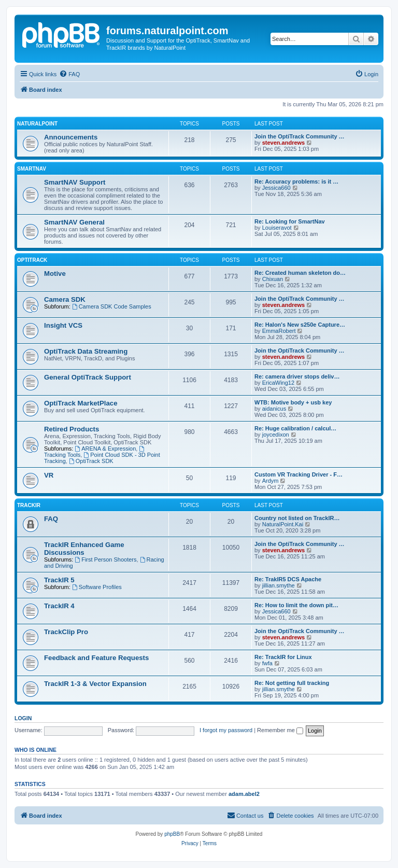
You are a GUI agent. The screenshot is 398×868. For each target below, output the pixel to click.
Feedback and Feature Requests (96, 658)
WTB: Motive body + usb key (293, 402)
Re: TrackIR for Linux (283, 657)
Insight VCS (63, 325)
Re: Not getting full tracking (292, 683)
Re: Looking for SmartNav (290, 221)
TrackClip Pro (66, 632)
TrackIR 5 (59, 580)
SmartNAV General (74, 222)
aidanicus (274, 409)
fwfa (267, 663)
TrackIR (29, 505)
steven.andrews (284, 143)
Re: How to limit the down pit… (296, 605)
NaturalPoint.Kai (283, 524)
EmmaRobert (279, 331)
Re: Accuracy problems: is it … (296, 181)
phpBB (172, 834)
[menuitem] (69, 74)
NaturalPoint (37, 124)
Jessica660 (276, 188)
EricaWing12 (278, 383)
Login (23, 718)
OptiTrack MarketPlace (81, 403)
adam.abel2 (244, 794)
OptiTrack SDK (91, 461)
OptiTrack (32, 260)
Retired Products (72, 429)
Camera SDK (65, 299)
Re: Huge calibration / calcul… (295, 428)
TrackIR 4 (59, 606)
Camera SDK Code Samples (112, 306)
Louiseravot (277, 228)
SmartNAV (32, 169)
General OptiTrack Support (88, 377)
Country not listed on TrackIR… (297, 518)
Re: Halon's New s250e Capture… (300, 325)
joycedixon (276, 435)
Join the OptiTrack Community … (300, 136)
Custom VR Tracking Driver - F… (298, 474)
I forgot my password (226, 730)
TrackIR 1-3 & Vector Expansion (95, 684)
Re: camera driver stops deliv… (297, 376)
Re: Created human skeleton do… (300, 273)
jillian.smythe (279, 585)
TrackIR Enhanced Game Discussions (84, 549)
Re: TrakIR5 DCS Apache (288, 579)
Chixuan (273, 279)
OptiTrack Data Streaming (86, 351)
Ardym (271, 481)
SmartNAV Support (75, 182)
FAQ (51, 519)
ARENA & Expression (105, 449)
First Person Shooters (105, 559)
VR (49, 475)
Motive (55, 274)
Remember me (280, 730)
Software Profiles (97, 587)
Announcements (71, 137)
